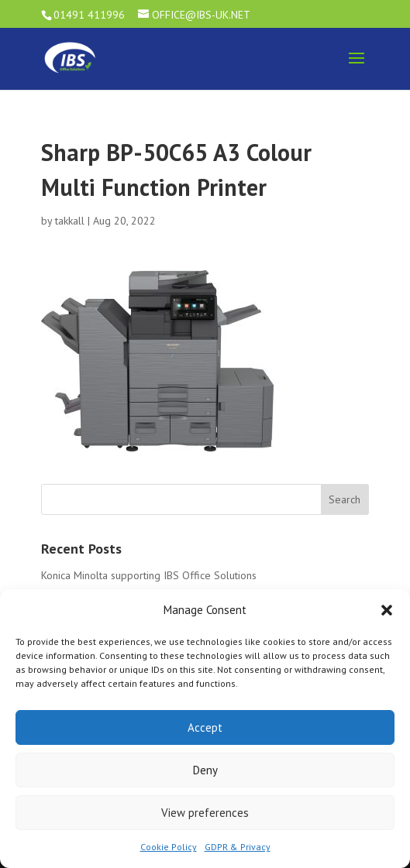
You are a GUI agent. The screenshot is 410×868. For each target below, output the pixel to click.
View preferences (205, 813)
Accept (205, 727)
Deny (205, 770)
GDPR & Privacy (238, 847)
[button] (387, 610)
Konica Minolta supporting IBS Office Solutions (149, 575)
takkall (70, 221)
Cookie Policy (169, 847)
